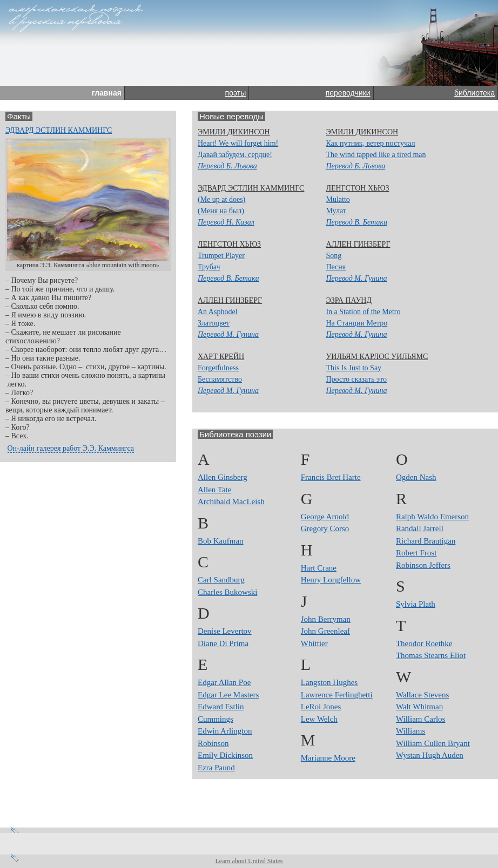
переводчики (348, 93)
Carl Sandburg (221, 580)
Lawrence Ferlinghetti (337, 695)
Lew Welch (319, 719)
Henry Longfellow (331, 580)
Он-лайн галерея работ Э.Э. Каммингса (71, 448)
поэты (236, 93)
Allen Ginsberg (223, 477)
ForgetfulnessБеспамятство (228, 379)
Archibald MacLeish (231, 501)
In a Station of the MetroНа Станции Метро (363, 323)
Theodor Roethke (424, 643)
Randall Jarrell (420, 528)
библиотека (475, 93)
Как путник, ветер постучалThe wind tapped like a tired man (376, 155)
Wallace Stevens (422, 695)
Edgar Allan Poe (224, 682)
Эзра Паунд (349, 300)
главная (107, 93)
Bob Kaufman (221, 541)
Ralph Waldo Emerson (432, 517)
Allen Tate (214, 490)
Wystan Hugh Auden (430, 755)
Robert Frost (416, 553)
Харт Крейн (221, 357)
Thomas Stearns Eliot (431, 655)
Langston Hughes (329, 682)
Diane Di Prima (223, 643)
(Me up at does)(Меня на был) (226, 211)
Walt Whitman (419, 707)
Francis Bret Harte (331, 477)
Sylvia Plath (416, 604)
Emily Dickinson (225, 755)
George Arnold (325, 517)
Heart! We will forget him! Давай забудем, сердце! (238, 155)
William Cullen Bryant (433, 743)
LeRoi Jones (321, 707)
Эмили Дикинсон (234, 132)
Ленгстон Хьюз (357, 188)
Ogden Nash (416, 477)
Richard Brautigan (426, 541)
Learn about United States (249, 861)
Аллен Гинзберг (358, 244)
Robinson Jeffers (423, 565)
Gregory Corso (325, 528)
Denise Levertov (225, 631)
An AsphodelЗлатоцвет (228, 323)
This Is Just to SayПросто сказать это (356, 379)
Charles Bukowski (227, 592)
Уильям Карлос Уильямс (377, 357)
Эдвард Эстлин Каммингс (59, 130)
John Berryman (326, 619)
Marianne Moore (328, 758)
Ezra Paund (216, 768)
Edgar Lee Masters (228, 695)
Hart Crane (319, 568)
